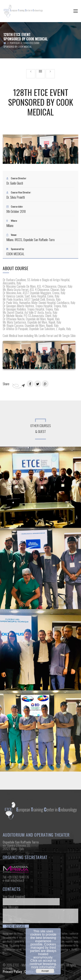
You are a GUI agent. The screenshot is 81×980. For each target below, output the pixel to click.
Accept (45, 971)
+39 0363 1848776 (18, 877)
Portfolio (15, 43)
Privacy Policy (23, 933)
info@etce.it (17, 880)
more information (43, 967)
